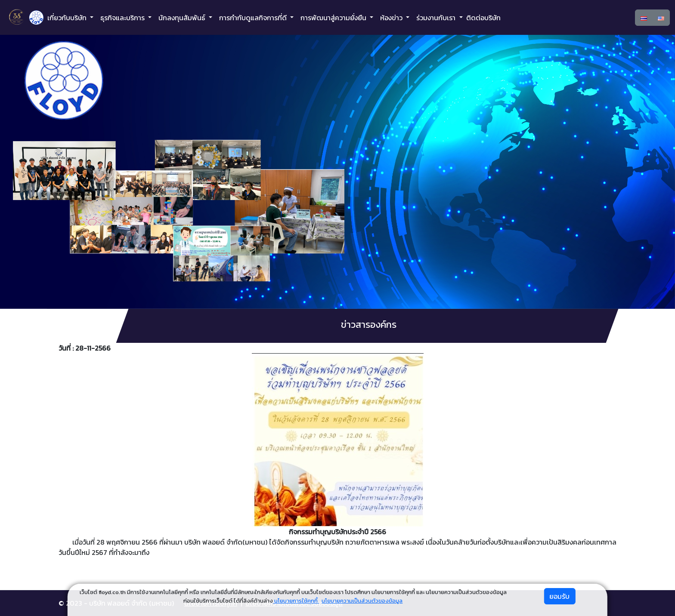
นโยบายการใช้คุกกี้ (296, 601)
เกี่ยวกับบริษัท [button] (68, 18)
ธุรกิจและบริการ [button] (123, 18)
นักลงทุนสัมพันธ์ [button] (183, 18)
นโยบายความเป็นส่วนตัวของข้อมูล (362, 601)
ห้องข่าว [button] (392, 18)
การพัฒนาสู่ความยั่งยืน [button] (334, 18)
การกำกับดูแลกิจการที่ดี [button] (254, 18)
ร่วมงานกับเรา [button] (437, 18)
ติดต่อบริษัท (483, 18)
